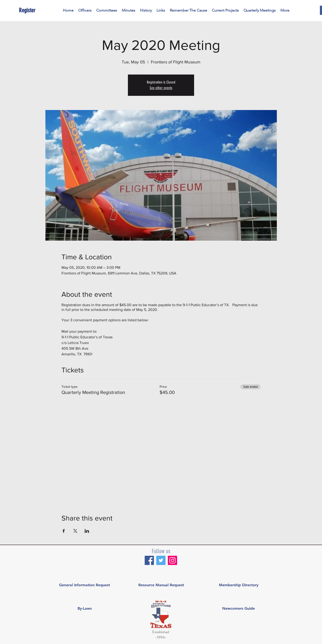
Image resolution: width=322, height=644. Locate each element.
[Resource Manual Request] (161, 585)
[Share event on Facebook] (64, 531)
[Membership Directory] (239, 585)
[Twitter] (161, 560)
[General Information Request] (85, 585)
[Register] (40, 10)
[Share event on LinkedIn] (87, 531)
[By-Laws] (85, 609)
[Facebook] (149, 560)
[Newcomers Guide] (239, 609)
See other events (161, 88)
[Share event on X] (75, 531)
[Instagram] (172, 560)
